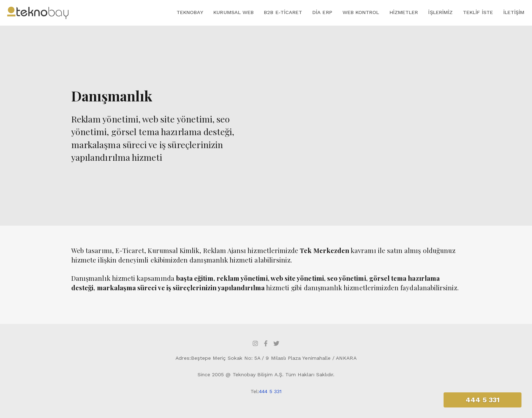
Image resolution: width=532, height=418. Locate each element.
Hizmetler (404, 12)
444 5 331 (270, 391)
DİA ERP (322, 12)
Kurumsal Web (234, 12)
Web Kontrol (361, 12)
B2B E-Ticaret (283, 12)
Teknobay (190, 12)
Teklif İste (478, 12)
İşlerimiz (440, 12)
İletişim (514, 12)
